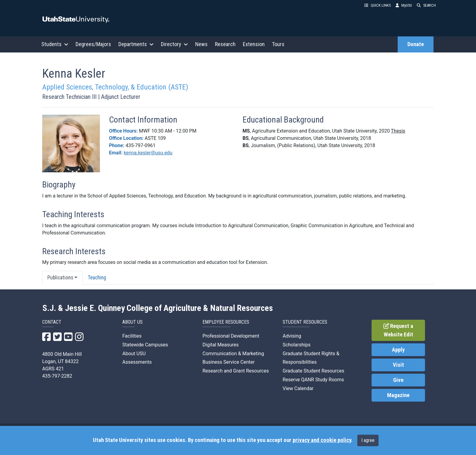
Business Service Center (229, 362)
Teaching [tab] (97, 278)
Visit (398, 365)
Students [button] (55, 44)
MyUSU (404, 5)
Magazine (398, 395)
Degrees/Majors (93, 44)
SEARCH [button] (426, 5)
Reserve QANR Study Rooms (313, 380)
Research (225, 44)
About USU (134, 354)
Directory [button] (174, 44)
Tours (278, 44)
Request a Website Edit (398, 330)
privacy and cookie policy (322, 440)
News (201, 44)
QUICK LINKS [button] (377, 5)
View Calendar (298, 388)
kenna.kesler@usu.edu (148, 153)
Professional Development (231, 336)
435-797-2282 (57, 376)
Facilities (132, 336)
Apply (398, 350)
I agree (368, 440)
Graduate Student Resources (313, 371)
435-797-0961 (140, 145)
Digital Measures (221, 345)
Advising (292, 336)
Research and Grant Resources (236, 371)
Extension (254, 44)
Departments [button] (136, 44)
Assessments (137, 362)
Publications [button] (60, 278)
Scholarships (297, 345)
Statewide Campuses (145, 345)
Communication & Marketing (233, 354)
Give (398, 380)
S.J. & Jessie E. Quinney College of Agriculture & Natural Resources (158, 308)
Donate (416, 44)
